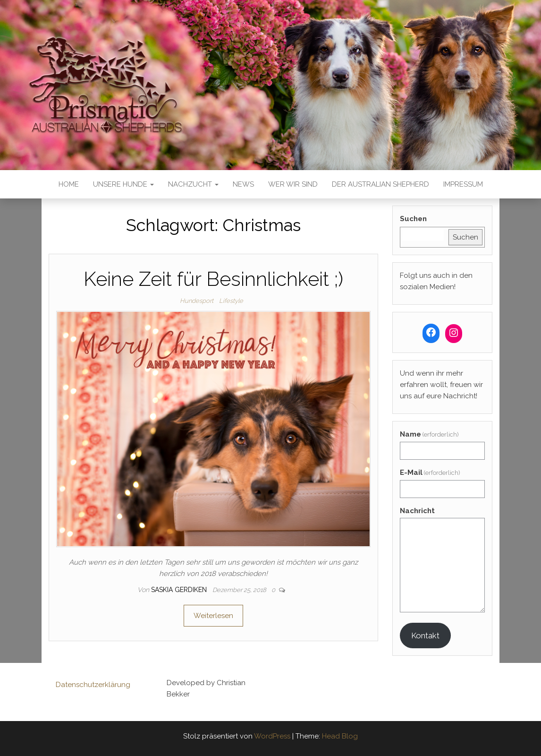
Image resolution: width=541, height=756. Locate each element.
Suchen (413, 219)
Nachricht (417, 511)
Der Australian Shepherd (380, 184)
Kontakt (425, 636)
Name (429, 434)
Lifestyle (231, 301)
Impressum (463, 184)
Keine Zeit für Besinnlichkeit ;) (213, 279)
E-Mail (430, 472)
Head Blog (340, 736)
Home (69, 184)
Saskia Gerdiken (180, 590)
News (243, 184)
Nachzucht (193, 184)
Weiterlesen (213, 616)
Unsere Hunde (123, 184)
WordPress (272, 736)
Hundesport (197, 301)
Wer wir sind (293, 184)
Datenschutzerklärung (93, 685)
